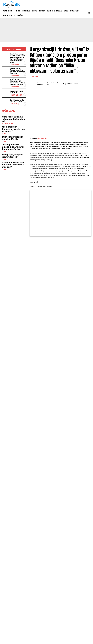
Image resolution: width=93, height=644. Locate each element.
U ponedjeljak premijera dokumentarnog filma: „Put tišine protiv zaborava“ (13, 129)
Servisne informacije (16, 95)
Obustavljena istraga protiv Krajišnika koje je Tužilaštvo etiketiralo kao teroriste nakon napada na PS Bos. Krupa (18, 58)
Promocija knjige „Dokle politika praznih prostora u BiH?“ (13, 156)
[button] (89, 13)
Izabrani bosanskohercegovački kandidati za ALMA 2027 (12, 138)
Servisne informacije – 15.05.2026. (17, 92)
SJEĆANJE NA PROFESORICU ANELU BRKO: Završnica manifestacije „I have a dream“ (13, 165)
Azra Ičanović (40, 84)
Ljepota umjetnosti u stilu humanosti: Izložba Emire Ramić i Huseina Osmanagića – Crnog (13, 147)
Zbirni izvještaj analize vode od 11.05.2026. (17, 101)
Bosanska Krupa (15, 65)
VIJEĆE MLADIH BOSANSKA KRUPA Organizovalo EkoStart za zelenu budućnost (17, 82)
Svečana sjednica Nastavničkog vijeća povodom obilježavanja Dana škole (18, 71)
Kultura (5, 142)
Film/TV (4, 134)
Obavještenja (14, 104)
